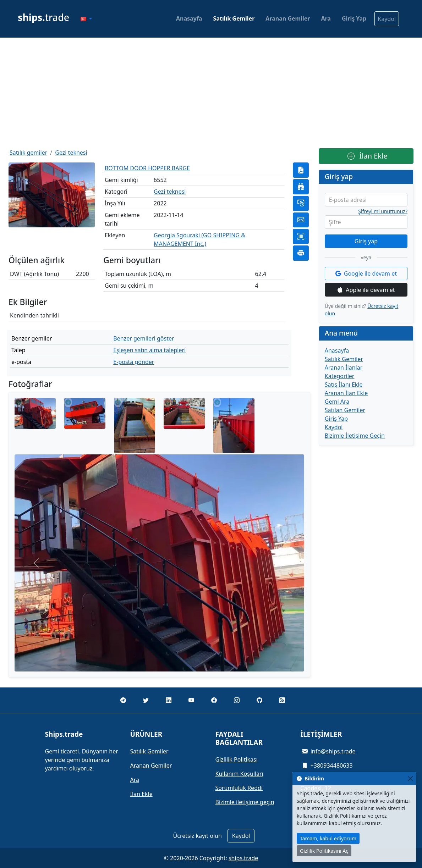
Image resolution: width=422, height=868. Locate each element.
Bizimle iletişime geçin (245, 802)
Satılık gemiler (28, 153)
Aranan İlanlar (344, 367)
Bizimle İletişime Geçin (355, 436)
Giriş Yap (354, 18)
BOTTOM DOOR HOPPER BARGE (147, 168)
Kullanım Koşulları (239, 774)
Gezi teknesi (71, 153)
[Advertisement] (211, 93)
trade (43, 17)
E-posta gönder (134, 362)
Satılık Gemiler (234, 18)
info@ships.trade (333, 751)
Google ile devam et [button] (366, 273)
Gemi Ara (337, 402)
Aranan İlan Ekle (346, 393)
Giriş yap (366, 241)
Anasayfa (189, 18)
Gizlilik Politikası (237, 759)
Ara (326, 18)
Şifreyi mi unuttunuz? (383, 211)
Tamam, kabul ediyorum (328, 838)
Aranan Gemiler (288, 18)
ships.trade (243, 858)
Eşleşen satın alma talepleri (149, 350)
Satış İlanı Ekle (344, 385)
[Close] (410, 778)
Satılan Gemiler (345, 410)
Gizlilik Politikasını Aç (324, 851)
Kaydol (387, 19)
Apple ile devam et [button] (366, 290)
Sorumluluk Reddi (239, 788)
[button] (86, 19)
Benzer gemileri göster (144, 338)
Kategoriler (340, 376)
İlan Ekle (367, 156)
